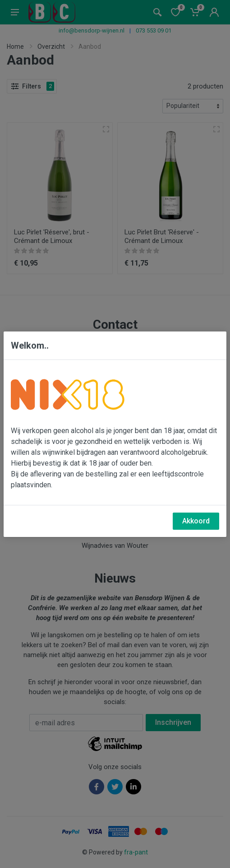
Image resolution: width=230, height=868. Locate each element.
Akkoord (196, 521)
